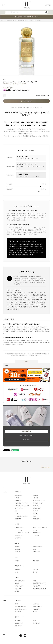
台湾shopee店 (36, 552)
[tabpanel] (26, 49)
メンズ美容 (18, 621)
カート (49, 5)
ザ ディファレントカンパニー (40, 527)
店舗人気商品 (18, 519)
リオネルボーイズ (37, 607)
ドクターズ (35, 514)
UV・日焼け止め (19, 508)
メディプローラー (19, 535)
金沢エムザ (35, 549)
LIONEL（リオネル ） (26, 480)
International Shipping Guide (40, 589)
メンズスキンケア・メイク (39, 501)
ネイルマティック (37, 533)
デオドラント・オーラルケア (22, 506)
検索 (46, 12)
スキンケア (35, 495)
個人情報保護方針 (19, 586)
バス (16, 511)
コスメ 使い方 (36, 623)
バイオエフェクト (19, 527)
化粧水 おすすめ (19, 623)
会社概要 (17, 591)
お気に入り (46, 5)
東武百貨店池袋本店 (38, 547)
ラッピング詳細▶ (26, 440)
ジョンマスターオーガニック (22, 533)
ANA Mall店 (18, 552)
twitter (25, 636)
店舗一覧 (17, 543)
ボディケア (35, 498)
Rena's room (36, 604)
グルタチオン (18, 570)
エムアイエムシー (19, 530)
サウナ (34, 621)
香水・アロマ (18, 501)
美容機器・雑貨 (37, 508)
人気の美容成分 (19, 495)
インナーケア (36, 506)
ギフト (16, 514)
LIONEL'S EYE (26, 272)
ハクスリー (35, 530)
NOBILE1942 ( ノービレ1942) (15, 20)
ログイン (17, 561)
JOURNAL (5, 600)
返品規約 (17, 583)
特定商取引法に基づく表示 (39, 583)
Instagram (21, 636)
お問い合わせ (18, 589)
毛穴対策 (35, 572)
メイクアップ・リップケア (21, 503)
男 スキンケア (18, 626)
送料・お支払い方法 (20, 581)
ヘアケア (17, 498)
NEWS (16, 604)
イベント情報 (18, 612)
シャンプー (35, 570)
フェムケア (35, 511)
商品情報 (35, 612)
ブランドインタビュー (20, 607)
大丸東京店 (18, 547)
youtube (30, 636)
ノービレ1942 (23, 84)
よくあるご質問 (37, 586)
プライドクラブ (37, 609)
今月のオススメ (37, 519)
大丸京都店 (18, 549)
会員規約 (35, 581)
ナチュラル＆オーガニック (21, 516)
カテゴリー (18, 492)
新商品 (34, 516)
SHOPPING (5, 492)
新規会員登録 (36, 561)
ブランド (6, 20)
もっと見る (18, 538)
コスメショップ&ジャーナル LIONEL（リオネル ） (26, 5)
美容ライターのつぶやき (21, 609)
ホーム (2, 20)
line (16, 636)
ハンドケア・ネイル (38, 503)
